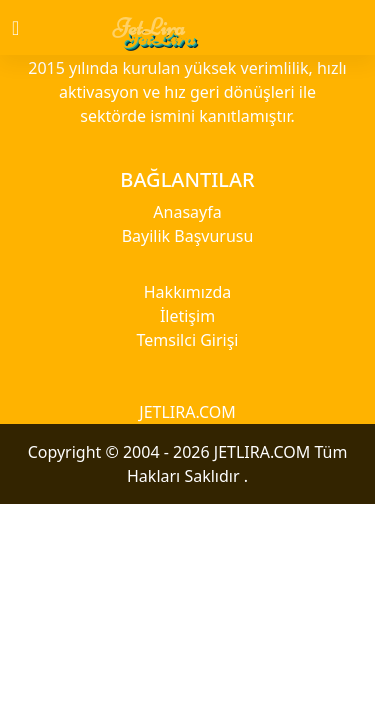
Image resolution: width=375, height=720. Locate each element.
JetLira (149, 27)
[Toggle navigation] (33, 28)
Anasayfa (187, 212)
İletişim (187, 316)
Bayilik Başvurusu (188, 236)
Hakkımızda (187, 292)
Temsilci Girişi (188, 340)
